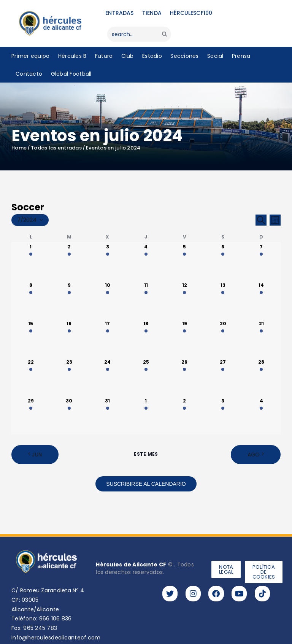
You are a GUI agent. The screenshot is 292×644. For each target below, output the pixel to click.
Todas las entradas (56, 148)
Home (19, 148)
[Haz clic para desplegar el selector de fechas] (30, 220)
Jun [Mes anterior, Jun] (37, 455)
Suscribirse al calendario (146, 484)
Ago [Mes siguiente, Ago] (254, 455)
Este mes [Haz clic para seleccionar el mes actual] (146, 454)
